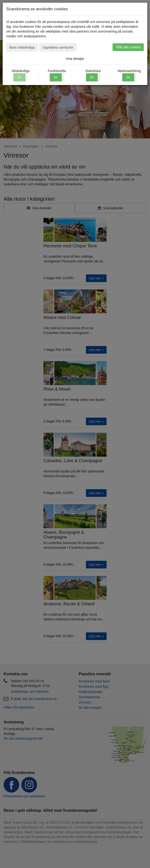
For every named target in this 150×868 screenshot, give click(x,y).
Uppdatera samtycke (58, 47)
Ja (55, 77)
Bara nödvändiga (22, 47)
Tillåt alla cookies (128, 47)
